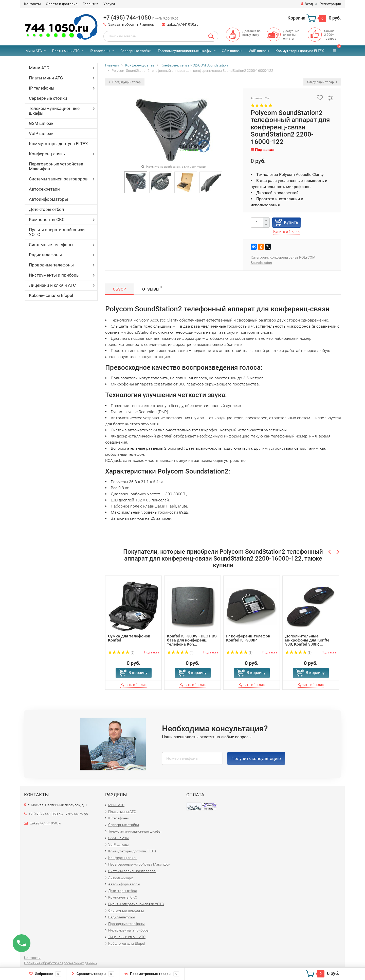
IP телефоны (100, 51)
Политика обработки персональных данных (61, 963)
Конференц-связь (47, 154)
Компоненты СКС (47, 219)
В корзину (138, 673)
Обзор (119, 289)
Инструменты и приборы (54, 275)
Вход (307, 4)
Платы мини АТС (66, 51)
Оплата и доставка (62, 4)
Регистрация (330, 4)
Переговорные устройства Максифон (56, 166)
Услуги (109, 4)
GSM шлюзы (232, 51)
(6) (121, 653)
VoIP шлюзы (259, 51)
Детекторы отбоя (46, 209)
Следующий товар (322, 82)
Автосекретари (44, 189)
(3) (239, 653)
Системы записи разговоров (58, 179)
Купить (291, 222)
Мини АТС (34, 51)
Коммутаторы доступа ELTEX (300, 51)
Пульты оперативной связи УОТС (57, 232)
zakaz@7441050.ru (183, 24)
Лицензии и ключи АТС (52, 285)
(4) (180, 653)
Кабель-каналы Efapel (51, 295)
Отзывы (152, 288)
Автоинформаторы (48, 199)
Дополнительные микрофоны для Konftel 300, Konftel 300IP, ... (308, 640)
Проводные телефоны (51, 265)
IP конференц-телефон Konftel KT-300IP (248, 638)
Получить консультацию (256, 758)
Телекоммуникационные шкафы (185, 51)
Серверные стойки (136, 51)
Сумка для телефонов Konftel (129, 638)
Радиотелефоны (45, 255)
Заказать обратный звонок (131, 24)
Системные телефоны (51, 245)
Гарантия (90, 4)
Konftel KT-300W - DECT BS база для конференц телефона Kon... (192, 640)
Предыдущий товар (125, 82)
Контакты (32, 4)
